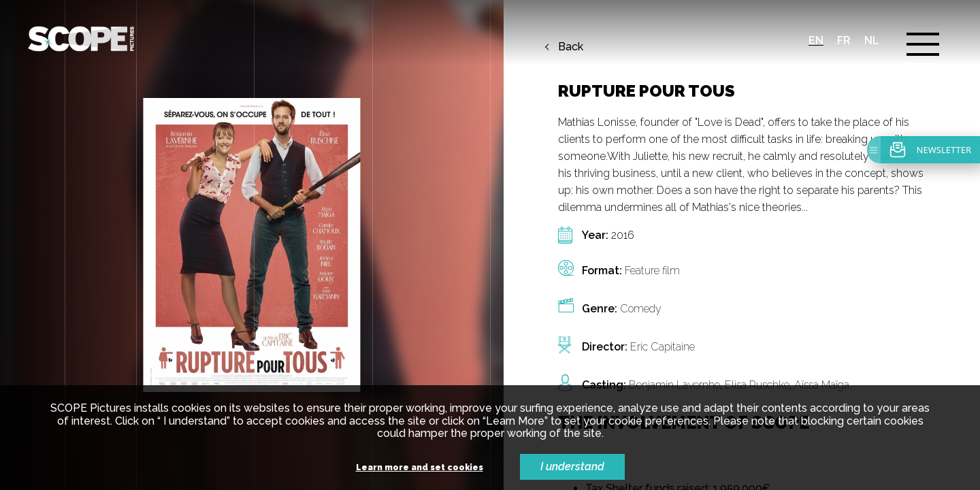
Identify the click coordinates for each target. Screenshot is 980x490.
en (816, 40)
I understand (572, 467)
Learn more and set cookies (420, 468)
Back (571, 47)
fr (844, 40)
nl (872, 40)
